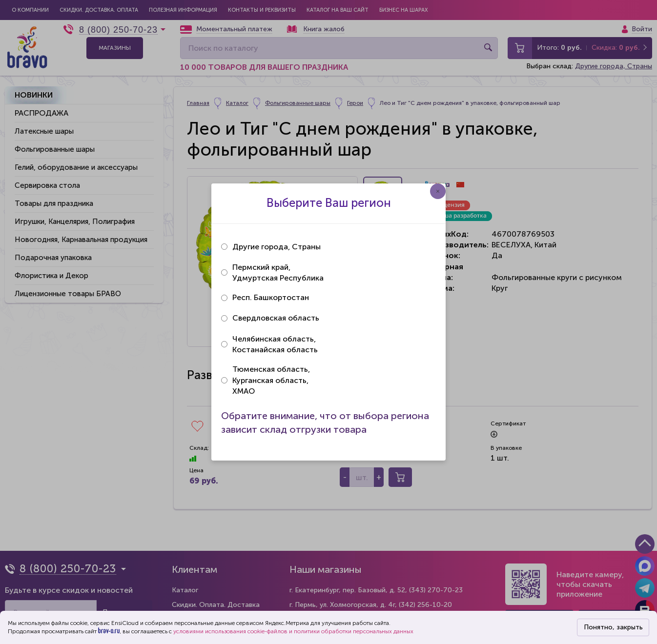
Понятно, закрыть (613, 627)
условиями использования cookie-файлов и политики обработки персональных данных (293, 631)
